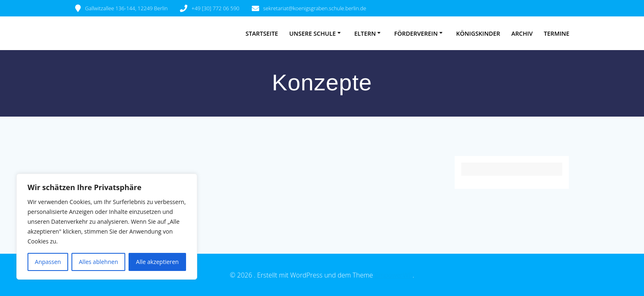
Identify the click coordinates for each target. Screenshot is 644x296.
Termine (557, 33)
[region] (107, 227)
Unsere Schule (312, 33)
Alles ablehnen (98, 262)
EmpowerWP (393, 275)
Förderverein (416, 33)
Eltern (365, 33)
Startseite (262, 33)
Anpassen (48, 262)
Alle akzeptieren (157, 262)
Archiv (522, 33)
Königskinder (478, 33)
